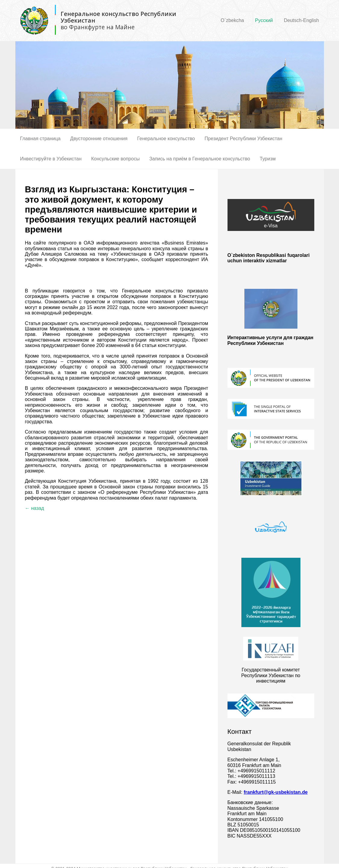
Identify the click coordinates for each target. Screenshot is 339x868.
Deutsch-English (301, 20)
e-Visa (271, 215)
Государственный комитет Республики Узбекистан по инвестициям (271, 675)
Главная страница (40, 139)
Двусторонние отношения (99, 139)
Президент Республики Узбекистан (243, 139)
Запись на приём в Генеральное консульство (199, 159)
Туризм (268, 159)
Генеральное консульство (166, 139)
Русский (264, 20)
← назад (35, 508)
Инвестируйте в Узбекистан (51, 159)
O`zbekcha (232, 20)
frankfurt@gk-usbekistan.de (276, 792)
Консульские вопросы (116, 159)
